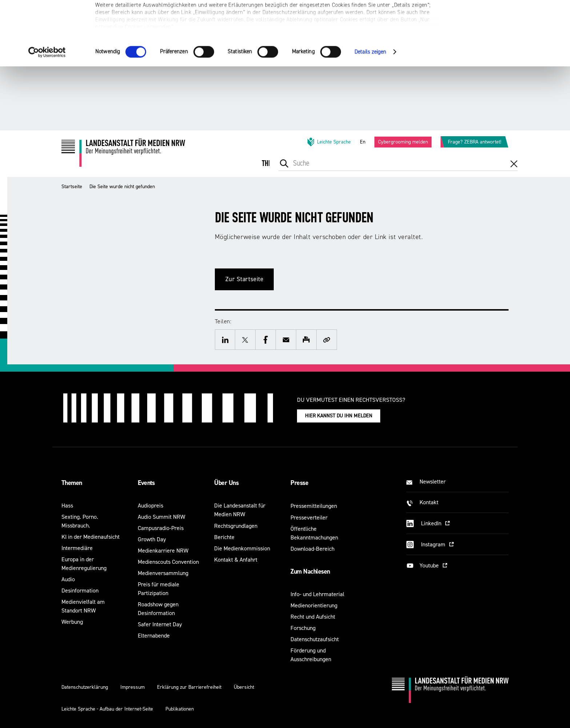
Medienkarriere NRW (163, 551)
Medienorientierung (314, 605)
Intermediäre (77, 548)
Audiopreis (150, 505)
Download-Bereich (312, 549)
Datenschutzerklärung (85, 687)
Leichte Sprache (329, 142)
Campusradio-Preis (161, 528)
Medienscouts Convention (168, 562)
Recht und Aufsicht (313, 617)
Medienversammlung (163, 573)
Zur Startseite (244, 279)
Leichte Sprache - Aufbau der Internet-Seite (107, 709)
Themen (72, 483)
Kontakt (429, 502)
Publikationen (180, 709)
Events (146, 483)
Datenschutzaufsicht (315, 639)
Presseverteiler (309, 517)
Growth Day (152, 539)
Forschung (303, 628)
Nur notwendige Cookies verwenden (509, 41)
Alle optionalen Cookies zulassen (509, 18)
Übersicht (244, 687)
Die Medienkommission (242, 548)
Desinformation (80, 591)
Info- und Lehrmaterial (317, 594)
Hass (67, 505)
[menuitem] (272, 168)
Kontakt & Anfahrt (236, 560)
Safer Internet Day (160, 624)
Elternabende (154, 636)
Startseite (72, 187)
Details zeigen (370, 116)
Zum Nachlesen (310, 571)
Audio (68, 579)
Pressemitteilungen (314, 506)
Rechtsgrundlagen (236, 526)
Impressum (133, 687)
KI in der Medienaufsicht (91, 537)
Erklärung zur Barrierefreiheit (189, 687)
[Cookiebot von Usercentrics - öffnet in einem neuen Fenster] (47, 116)
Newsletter (433, 482)
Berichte (224, 537)
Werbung (72, 622)
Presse (299, 483)
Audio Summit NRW (161, 517)
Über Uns (226, 483)
